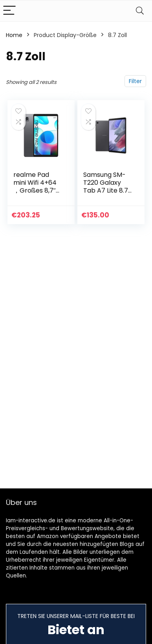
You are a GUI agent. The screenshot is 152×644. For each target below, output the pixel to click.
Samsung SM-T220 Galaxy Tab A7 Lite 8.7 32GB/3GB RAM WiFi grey (107, 190)
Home (14, 35)
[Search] (140, 11)
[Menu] (9, 11)
